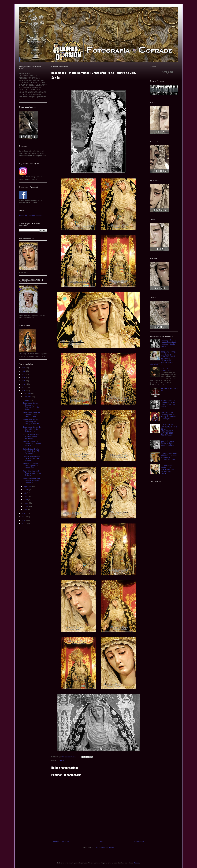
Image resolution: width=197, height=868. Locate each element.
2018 (24, 384)
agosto (26, 490)
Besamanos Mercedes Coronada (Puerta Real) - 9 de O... (31, 414)
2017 (24, 387)
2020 (24, 378)
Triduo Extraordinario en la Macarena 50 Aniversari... (31, 436)
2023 (24, 368)
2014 (24, 517)
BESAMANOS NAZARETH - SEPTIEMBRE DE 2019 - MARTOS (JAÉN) (168, 469)
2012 (24, 523)
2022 (24, 371)
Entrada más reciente (61, 841)
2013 (24, 520)
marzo (26, 503)
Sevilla (62, 760)
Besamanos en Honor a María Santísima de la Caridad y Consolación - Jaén (169, 456)
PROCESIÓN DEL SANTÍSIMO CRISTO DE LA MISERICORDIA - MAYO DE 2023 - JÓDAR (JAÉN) (169, 430)
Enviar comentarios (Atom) (104, 847)
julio (25, 493)
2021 (24, 374)
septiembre (28, 486)
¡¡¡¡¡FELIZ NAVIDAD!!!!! (166, 369)
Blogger (136, 863)
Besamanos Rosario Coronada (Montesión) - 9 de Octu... (31, 406)
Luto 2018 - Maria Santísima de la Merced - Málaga (168, 443)
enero (26, 509)
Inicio (101, 841)
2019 (24, 381)
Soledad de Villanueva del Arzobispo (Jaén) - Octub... (32, 458)
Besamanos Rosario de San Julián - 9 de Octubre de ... (32, 429)
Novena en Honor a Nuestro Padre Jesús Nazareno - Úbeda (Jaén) (169, 343)
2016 (24, 391)
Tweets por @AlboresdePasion (31, 215)
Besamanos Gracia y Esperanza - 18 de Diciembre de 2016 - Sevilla (169, 404)
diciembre (27, 394)
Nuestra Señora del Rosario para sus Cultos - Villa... (30, 466)
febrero (26, 506)
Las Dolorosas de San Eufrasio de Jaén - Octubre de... (31, 480)
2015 (24, 514)
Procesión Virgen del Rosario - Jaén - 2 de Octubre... (32, 473)
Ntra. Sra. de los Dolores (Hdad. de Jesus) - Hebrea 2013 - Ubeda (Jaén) (169, 416)
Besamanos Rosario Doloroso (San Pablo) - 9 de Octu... (32, 422)
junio (26, 496)
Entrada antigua (138, 841)
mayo (26, 500)
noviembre (28, 397)
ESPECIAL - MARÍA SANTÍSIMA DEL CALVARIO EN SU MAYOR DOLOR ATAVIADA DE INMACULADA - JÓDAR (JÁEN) (163, 358)
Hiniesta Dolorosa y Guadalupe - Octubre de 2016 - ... (32, 444)
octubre (27, 400)
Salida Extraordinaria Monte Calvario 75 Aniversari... (31, 451)
